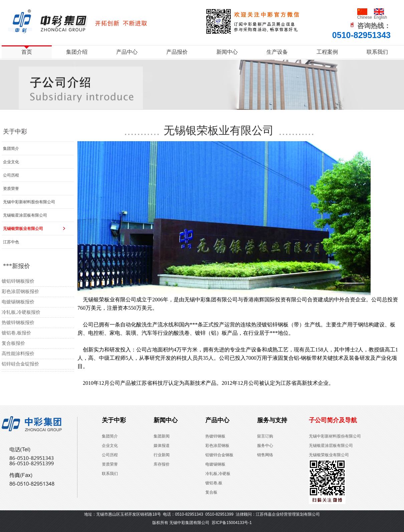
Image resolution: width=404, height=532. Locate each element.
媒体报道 (162, 446)
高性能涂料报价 (18, 354)
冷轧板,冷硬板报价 (21, 312)
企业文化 (11, 162)
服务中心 (265, 446)
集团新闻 (162, 436)
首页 (27, 52)
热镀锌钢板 (215, 436)
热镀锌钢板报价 (18, 323)
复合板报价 (13, 343)
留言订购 (265, 436)
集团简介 (11, 149)
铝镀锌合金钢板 (219, 455)
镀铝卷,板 (214, 483)
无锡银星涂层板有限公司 (25, 215)
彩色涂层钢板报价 (20, 292)
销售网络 (265, 455)
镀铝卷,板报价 (16, 333)
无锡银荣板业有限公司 (23, 229)
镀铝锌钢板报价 (18, 281)
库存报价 (162, 464)
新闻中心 (227, 52)
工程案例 (327, 52)
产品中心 (127, 52)
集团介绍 (77, 52)
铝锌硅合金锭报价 (20, 364)
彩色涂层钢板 (217, 446)
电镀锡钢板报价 (18, 302)
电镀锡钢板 (215, 464)
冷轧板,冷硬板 (218, 474)
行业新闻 (162, 455)
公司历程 (11, 175)
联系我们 (377, 52)
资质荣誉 (11, 189)
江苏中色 (11, 242)
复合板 (211, 492)
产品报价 (177, 52)
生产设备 (277, 52)
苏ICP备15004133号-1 (232, 523)
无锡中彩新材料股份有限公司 (29, 202)
